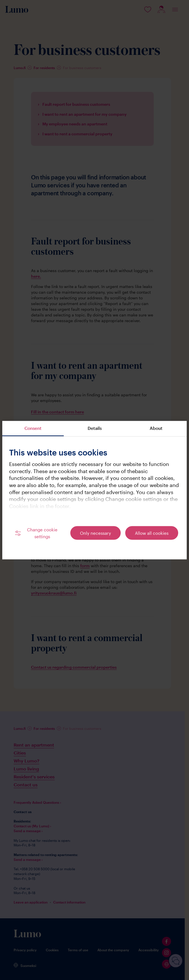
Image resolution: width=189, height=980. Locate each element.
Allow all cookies (152, 533)
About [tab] (156, 428)
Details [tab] (95, 428)
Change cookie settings (42, 533)
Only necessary (95, 533)
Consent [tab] (33, 428)
